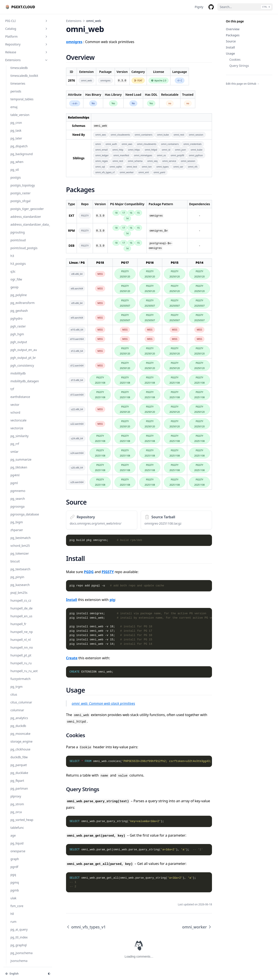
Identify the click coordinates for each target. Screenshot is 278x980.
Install (230, 47)
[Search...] (245, 7)
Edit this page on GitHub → (243, 84)
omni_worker (197, 927)
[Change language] (24, 974)
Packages (233, 35)
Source (231, 41)
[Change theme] (49, 974)
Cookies (235, 60)
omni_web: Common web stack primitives (103, 703)
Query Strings (239, 66)
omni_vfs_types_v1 (86, 927)
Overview (233, 29)
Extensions (74, 21)
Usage (230, 53)
